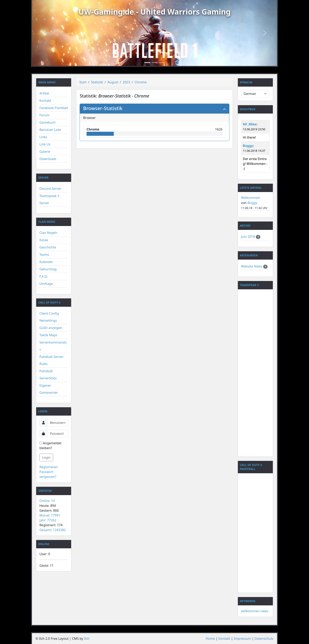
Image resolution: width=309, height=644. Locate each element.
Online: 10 (47, 501)
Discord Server (50, 189)
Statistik (97, 82)
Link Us (45, 144)
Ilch (87, 639)
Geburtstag (48, 269)
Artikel (44, 93)
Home (210, 639)
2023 (126, 82)
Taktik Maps (48, 335)
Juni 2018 (248, 237)
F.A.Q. (44, 276)
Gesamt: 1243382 (53, 530)
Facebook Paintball (54, 108)
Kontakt (45, 101)
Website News (252, 266)
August (113, 82)
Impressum (242, 639)
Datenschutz (264, 639)
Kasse (44, 240)
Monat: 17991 (50, 515)
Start (83, 82)
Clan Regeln (48, 233)
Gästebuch (47, 122)
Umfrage (46, 284)
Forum (44, 115)
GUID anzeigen (51, 328)
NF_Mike (250, 124)
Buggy (248, 146)
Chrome (141, 82)
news (264, 611)
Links (43, 137)
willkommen (250, 611)
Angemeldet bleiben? (50, 446)
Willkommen (251, 198)
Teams (44, 255)
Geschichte (48, 247)
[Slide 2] (155, 63)
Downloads (48, 159)
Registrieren (49, 467)
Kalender (46, 262)
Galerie (45, 152)
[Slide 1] (147, 63)
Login (46, 457)
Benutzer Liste (50, 130)
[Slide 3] (162, 63)
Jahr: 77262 (48, 520)
